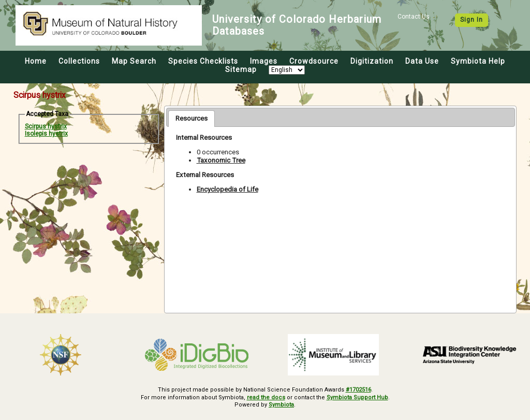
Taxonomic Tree (221, 160)
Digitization (372, 61)
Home (36, 61)
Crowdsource (314, 61)
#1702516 (358, 390)
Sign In (472, 20)
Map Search (134, 61)
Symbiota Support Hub (357, 397)
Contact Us (414, 17)
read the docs (266, 397)
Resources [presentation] (192, 118)
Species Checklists (203, 61)
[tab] (192, 119)
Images (264, 61)
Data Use (422, 61)
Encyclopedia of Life (227, 189)
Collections (79, 61)
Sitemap (241, 69)
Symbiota (281, 405)
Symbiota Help (478, 61)
